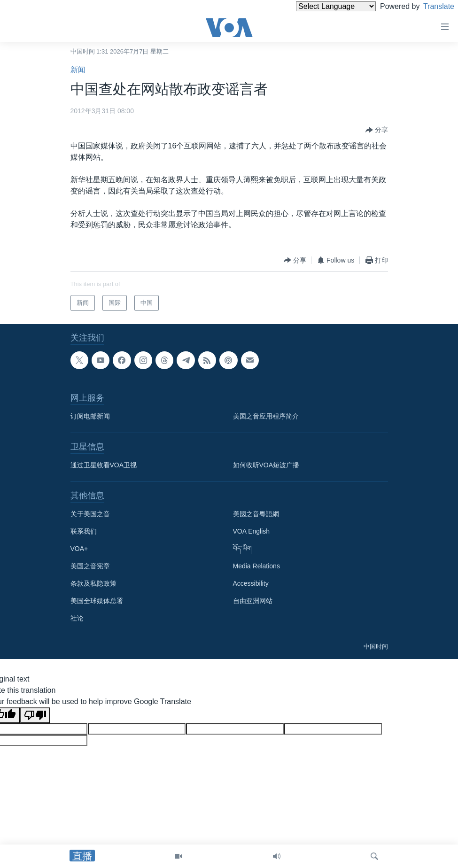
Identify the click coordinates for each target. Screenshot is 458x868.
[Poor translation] (35, 715)
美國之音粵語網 (256, 514)
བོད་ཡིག (242, 549)
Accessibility (251, 583)
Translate (430, 6)
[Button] (377, 130)
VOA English (252, 531)
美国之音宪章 (90, 566)
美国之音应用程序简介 (266, 416)
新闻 (78, 70)
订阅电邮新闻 (90, 416)
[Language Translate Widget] (320, 6)
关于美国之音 (90, 514)
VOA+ (79, 549)
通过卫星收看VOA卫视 (104, 465)
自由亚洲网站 (253, 601)
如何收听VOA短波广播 (266, 465)
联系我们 (84, 531)
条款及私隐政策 (93, 583)
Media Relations (256, 566)
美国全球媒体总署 (97, 601)
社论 (77, 618)
